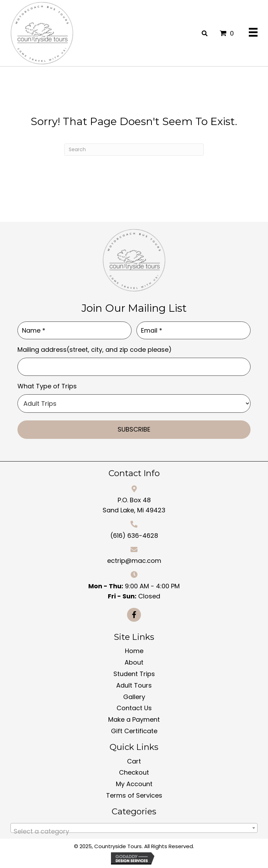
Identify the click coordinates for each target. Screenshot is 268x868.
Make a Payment (134, 719)
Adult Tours (134, 685)
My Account (134, 784)
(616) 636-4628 (134, 535)
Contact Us (134, 708)
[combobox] (134, 828)
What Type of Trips (47, 386)
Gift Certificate (134, 731)
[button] (134, 614)
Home (134, 651)
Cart (134, 761)
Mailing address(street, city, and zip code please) (95, 350)
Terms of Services (134, 795)
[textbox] (134, 831)
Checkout (134, 772)
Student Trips (134, 673)
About (134, 662)
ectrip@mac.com (134, 561)
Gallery (134, 696)
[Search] (134, 150)
